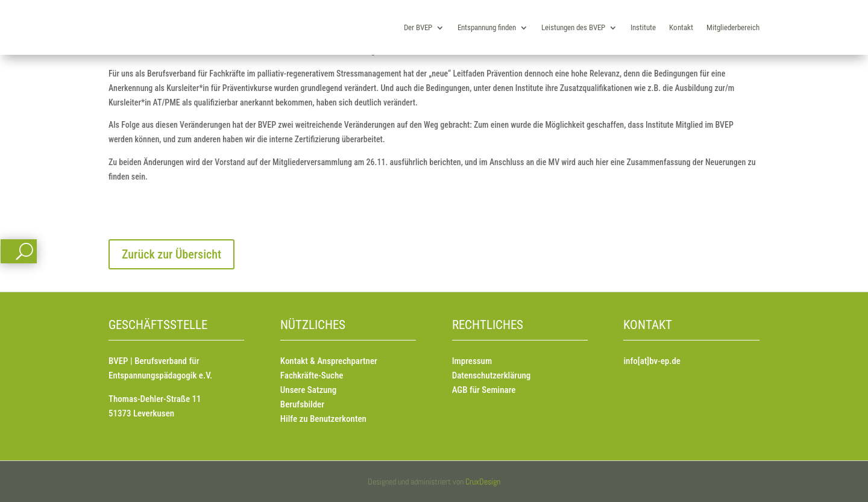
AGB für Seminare (484, 390)
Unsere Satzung (308, 390)
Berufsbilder (302, 404)
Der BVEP (418, 27)
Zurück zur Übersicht (171, 254)
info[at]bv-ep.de (652, 361)
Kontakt (681, 27)
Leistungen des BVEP (573, 27)
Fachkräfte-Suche (312, 375)
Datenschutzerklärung (492, 375)
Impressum (472, 361)
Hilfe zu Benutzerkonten (323, 419)
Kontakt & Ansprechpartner (329, 361)
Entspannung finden (487, 27)
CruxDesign (483, 482)
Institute (643, 27)
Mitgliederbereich (733, 27)
